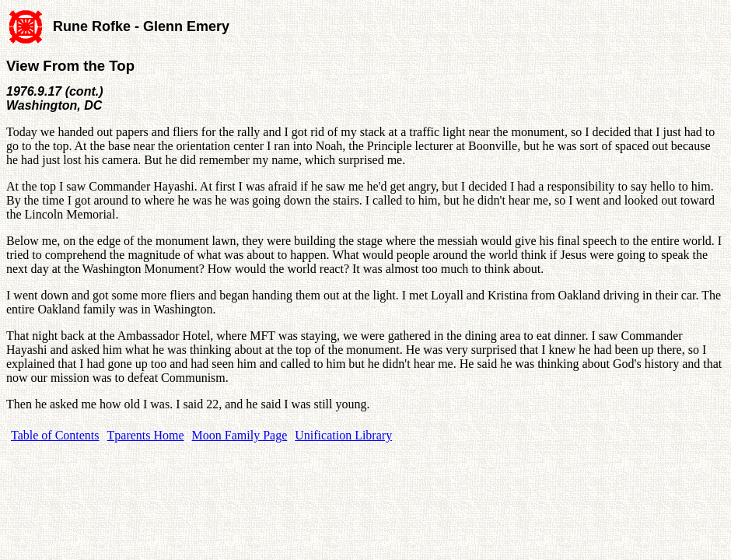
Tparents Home (146, 435)
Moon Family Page (240, 435)
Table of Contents (55, 435)
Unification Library (343, 435)
